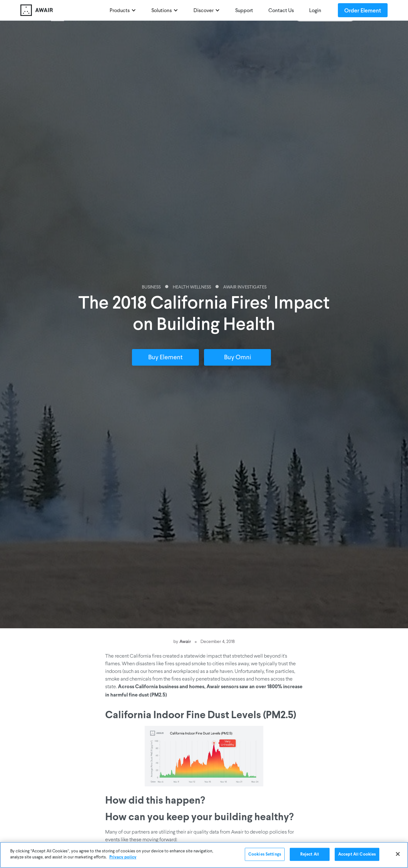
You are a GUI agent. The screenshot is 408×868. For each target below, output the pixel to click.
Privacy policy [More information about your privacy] (123, 858)
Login (315, 11)
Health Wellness (192, 287)
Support (244, 11)
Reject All (310, 855)
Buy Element (165, 358)
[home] (62, 10)
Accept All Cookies (357, 855)
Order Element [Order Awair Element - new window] (363, 10)
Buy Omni (238, 358)
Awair (185, 641)
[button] (123, 10)
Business (151, 287)
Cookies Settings (265, 855)
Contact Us (281, 11)
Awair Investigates (245, 287)
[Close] (398, 855)
